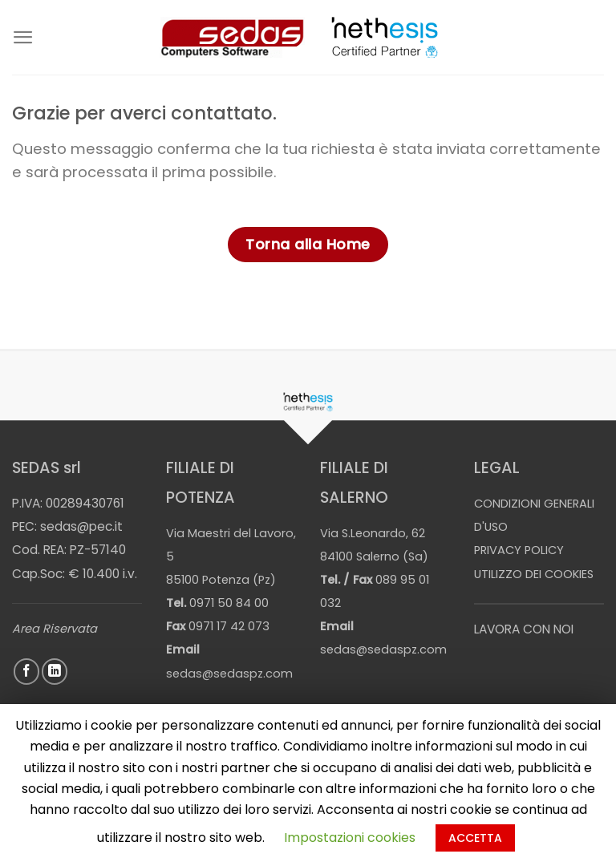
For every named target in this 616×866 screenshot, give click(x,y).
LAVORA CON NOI (524, 629)
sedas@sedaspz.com (229, 674)
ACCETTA (475, 838)
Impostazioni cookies (350, 838)
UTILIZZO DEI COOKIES (534, 574)
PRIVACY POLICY (519, 550)
